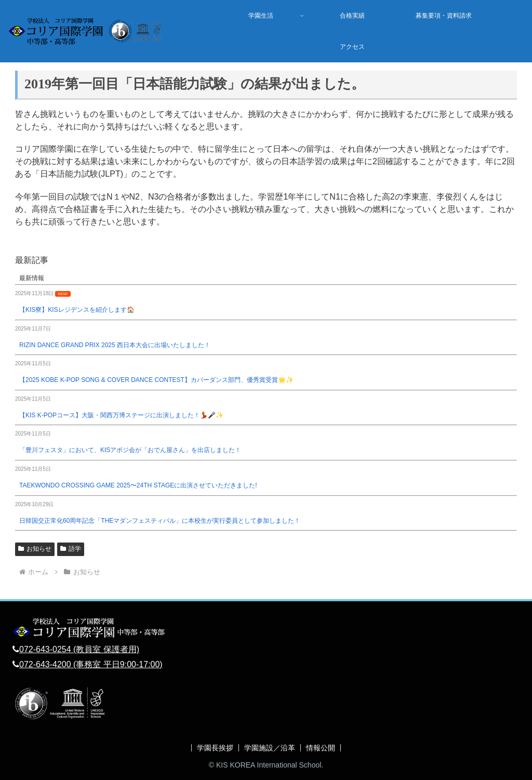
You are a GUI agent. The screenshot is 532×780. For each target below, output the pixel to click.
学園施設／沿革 (270, 748)
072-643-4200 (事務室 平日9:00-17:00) (91, 664)
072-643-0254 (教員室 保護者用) (79, 649)
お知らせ (35, 549)
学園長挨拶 (215, 748)
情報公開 (321, 748)
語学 (71, 549)
